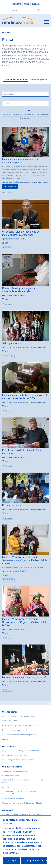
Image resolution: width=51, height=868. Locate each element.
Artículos (19, 115)
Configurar (13, 861)
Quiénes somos (10, 712)
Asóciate (6, 771)
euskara (36, 4)
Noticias (9, 115)
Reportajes (44, 115)
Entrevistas (31, 115)
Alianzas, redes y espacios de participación (20, 725)
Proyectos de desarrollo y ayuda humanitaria (20, 751)
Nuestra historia (29, 716)
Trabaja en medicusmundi (13, 803)
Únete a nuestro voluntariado (14, 798)
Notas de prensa (39, 79)
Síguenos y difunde (34, 803)
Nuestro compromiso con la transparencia (19, 735)
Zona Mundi (7, 739)
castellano (16, 4)
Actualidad (7, 810)
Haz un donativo (18, 771)
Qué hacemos (9, 746)
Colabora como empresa (12, 776)
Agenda (15, 814)
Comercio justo (8, 787)
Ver (6, 243)
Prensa (23, 814)
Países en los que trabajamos (14, 755)
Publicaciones (35, 814)
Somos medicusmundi (11, 716)
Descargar (11, 187)
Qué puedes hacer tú (12, 767)
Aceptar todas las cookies (37, 861)
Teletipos (27, 118)
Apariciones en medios (16, 79)
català (27, 4)
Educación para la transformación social (19, 760)
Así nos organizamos (11, 721)
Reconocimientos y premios (14, 730)
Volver (8, 33)
